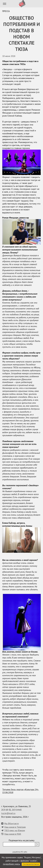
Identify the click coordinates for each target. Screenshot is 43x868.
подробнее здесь (11, 864)
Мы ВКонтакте (11, 823)
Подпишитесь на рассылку (21, 840)
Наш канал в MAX (13, 834)
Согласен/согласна (31, 864)
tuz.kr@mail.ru (8, 813)
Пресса (6, 11)
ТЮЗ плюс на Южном (15, 830)
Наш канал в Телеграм (15, 827)
